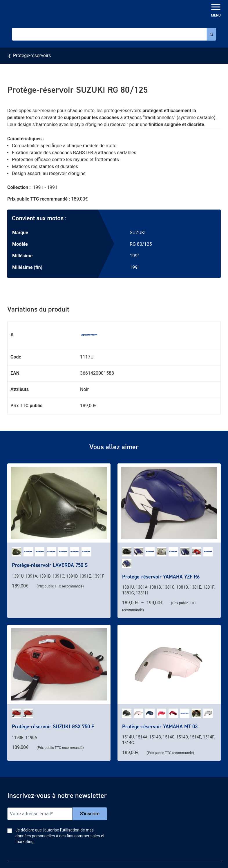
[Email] (40, 814)
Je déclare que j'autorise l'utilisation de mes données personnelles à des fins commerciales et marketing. (60, 836)
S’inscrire (90, 814)
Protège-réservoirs (32, 55)
